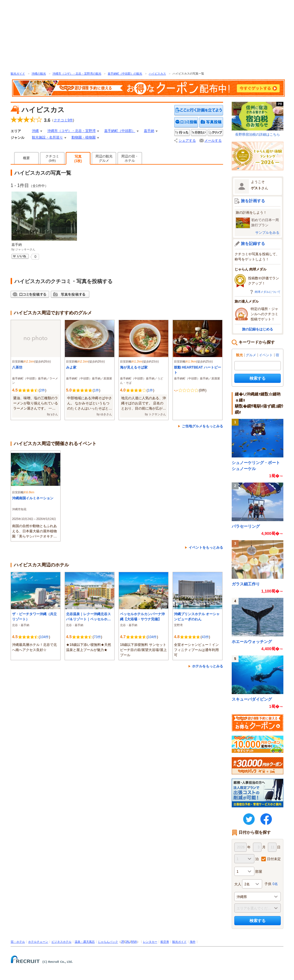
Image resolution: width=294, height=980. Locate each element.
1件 (96, 390)
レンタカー (150, 942)
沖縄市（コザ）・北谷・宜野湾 (71, 131)
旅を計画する (253, 201)
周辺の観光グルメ (104, 158)
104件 (44, 637)
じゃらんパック (108, 942)
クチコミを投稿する (186, 122)
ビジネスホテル (61, 942)
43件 (205, 637)
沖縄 (35, 131)
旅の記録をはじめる (258, 329)
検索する (258, 378)
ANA (134, 942)
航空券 (165, 942)
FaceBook (266, 819)
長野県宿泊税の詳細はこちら (258, 119)
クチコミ (52, 158)
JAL (128, 942)
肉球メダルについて (268, 292)
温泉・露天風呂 (85, 942)
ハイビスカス (157, 74)
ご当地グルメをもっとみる (202, 426)
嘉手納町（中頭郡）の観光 (125, 74)
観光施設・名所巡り (47, 137)
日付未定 (274, 859)
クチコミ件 (63, 120)
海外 (193, 942)
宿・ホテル (18, 942)
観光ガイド (18, 74)
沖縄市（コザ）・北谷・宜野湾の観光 (77, 74)
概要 (26, 158)
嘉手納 (149, 131)
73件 (97, 637)
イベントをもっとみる (206, 548)
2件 (42, 390)
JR (123, 942)
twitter (249, 819)
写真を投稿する (211, 122)
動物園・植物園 (84, 137)
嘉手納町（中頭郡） (120, 131)
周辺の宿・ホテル (130, 158)
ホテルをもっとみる (208, 666)
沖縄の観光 (39, 74)
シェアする (187, 141)
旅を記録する (253, 243)
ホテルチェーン (38, 942)
